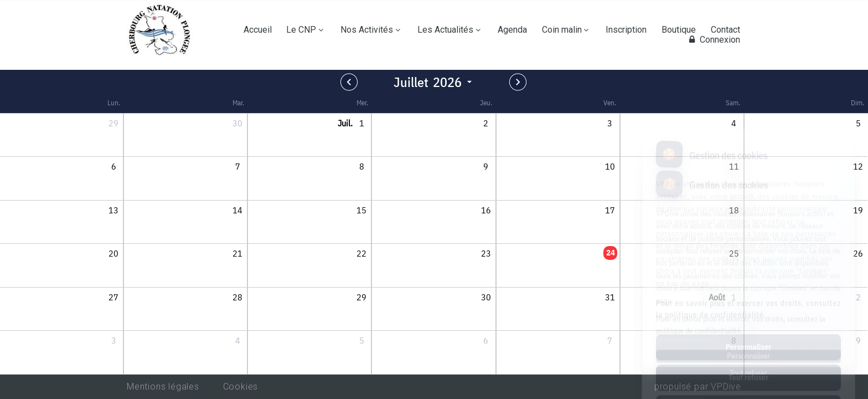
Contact (725, 30)
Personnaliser (748, 298)
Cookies (241, 387)
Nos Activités (367, 30)
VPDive (726, 387)
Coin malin (562, 30)
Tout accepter (748, 359)
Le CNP (301, 30)
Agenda (512, 30)
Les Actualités (445, 30)
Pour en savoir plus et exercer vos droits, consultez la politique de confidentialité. (748, 260)
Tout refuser (748, 328)
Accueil (258, 30)
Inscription (626, 30)
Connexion (713, 40)
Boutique (679, 30)
